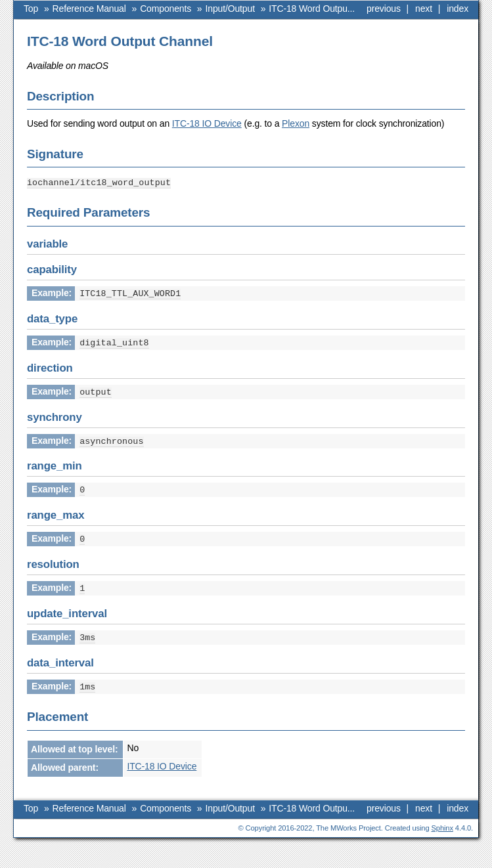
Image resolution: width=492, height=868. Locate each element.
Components (166, 9)
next (424, 9)
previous (384, 9)
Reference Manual (89, 9)
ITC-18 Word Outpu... (312, 9)
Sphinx (442, 821)
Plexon (296, 123)
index (458, 9)
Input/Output (230, 9)
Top (31, 9)
